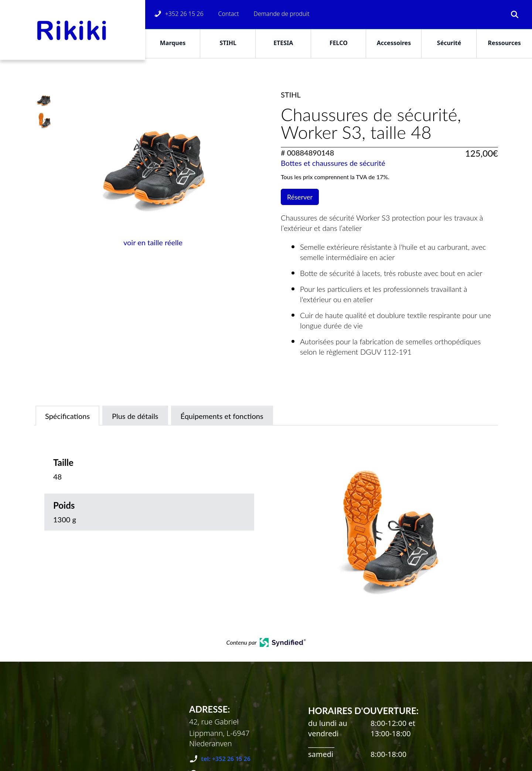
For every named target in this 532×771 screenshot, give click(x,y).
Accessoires (394, 43)
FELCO (339, 43)
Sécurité (449, 43)
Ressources (504, 43)
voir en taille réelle (153, 242)
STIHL (228, 43)
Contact (229, 14)
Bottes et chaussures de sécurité (333, 163)
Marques (173, 43)
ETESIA (283, 43)
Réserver (300, 197)
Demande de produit (282, 14)
